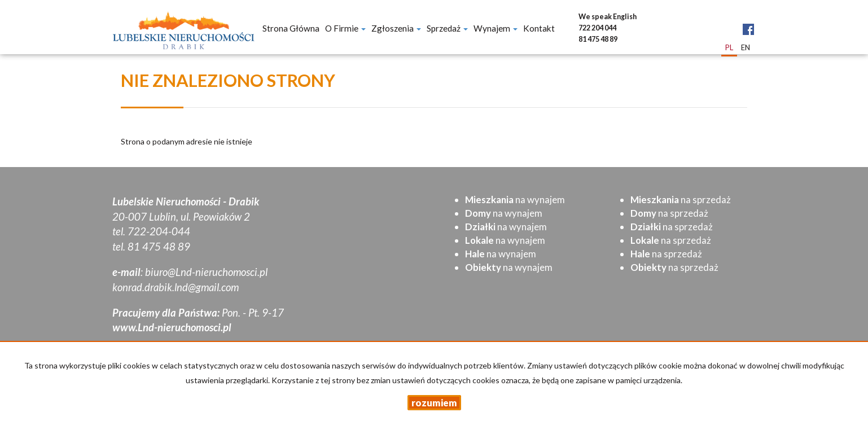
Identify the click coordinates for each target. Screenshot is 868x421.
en (746, 47)
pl (729, 47)
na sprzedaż (681, 199)
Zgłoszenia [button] (396, 28)
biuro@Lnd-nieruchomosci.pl (206, 272)
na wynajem (515, 199)
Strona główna (291, 28)
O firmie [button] (345, 28)
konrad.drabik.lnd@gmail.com (176, 287)
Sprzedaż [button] (447, 28)
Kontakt (539, 28)
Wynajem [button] (496, 28)
